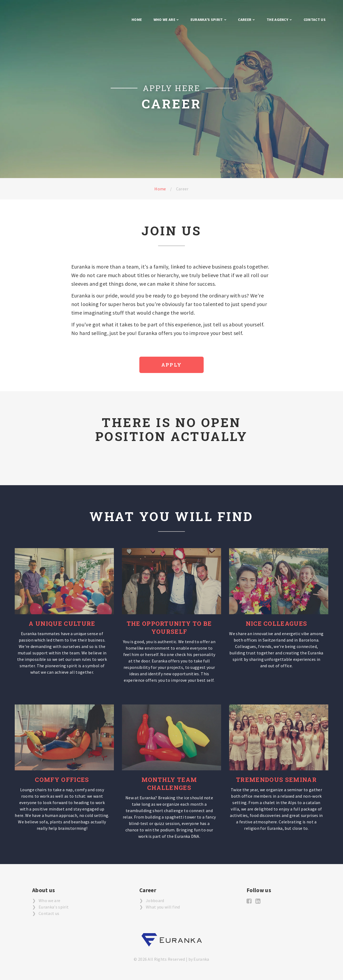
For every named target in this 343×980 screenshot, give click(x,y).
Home (137, 20)
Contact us (315, 20)
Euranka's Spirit (207, 20)
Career (245, 20)
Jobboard (155, 900)
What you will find (163, 907)
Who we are (164, 20)
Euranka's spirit (54, 907)
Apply (171, 365)
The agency (277, 20)
